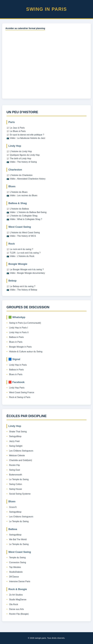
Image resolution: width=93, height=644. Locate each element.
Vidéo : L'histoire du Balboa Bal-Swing (28, 212)
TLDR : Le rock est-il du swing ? (25, 253)
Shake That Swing (18, 432)
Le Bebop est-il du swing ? (23, 286)
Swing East (15, 470)
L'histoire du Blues (19, 192)
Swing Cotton (16, 484)
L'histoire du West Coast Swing (25, 233)
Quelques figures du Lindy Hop (25, 155)
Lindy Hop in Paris (18, 365)
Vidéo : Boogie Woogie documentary (27, 273)
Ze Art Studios (16, 595)
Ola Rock (14, 604)
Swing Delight (16, 446)
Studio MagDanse (18, 600)
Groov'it (13, 507)
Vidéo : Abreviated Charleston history (28, 179)
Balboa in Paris (16, 337)
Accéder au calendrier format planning (25, 28)
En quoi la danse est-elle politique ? (27, 135)
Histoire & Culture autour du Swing (26, 352)
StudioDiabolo (16, 572)
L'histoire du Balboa (19, 209)
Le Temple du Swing (19, 479)
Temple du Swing (17, 558)
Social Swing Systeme (20, 494)
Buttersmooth (16, 475)
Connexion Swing (18, 562)
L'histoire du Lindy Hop (21, 151)
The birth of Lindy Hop (20, 158)
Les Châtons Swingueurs (21, 451)
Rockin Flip (14, 465)
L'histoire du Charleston (21, 175)
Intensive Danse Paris (20, 581)
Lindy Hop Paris (17, 388)
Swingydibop (15, 436)
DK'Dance (14, 577)
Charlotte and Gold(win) (21, 460)
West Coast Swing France (22, 392)
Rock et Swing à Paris (20, 397)
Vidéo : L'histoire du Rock (22, 256)
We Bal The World (18, 539)
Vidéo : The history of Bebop (23, 290)
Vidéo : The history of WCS (23, 236)
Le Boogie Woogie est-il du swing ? (27, 269)
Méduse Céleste (17, 455)
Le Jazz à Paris (17, 128)
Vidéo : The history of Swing (23, 162)
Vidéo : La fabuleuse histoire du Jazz (27, 138)
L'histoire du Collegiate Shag (24, 216)
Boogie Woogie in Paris (20, 347)
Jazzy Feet (14, 441)
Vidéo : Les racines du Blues (24, 195)
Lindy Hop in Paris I (19, 328)
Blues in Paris (16, 342)
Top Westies (15, 567)
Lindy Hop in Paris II (19, 332)
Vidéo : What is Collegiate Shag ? (26, 219)
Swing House (15, 489)
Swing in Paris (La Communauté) (25, 323)
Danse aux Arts (16, 609)
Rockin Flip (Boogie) (19, 614)
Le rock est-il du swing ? (21, 249)
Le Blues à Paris (18, 131)
